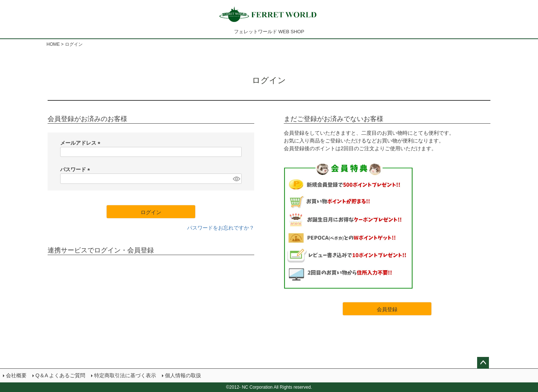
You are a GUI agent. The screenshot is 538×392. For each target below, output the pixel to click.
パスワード (76, 169)
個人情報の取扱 (183, 375)
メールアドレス (82, 143)
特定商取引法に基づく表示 (125, 375)
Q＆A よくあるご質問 (60, 375)
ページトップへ (483, 363)
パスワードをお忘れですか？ (221, 228)
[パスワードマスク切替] (236, 179)
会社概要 (16, 375)
